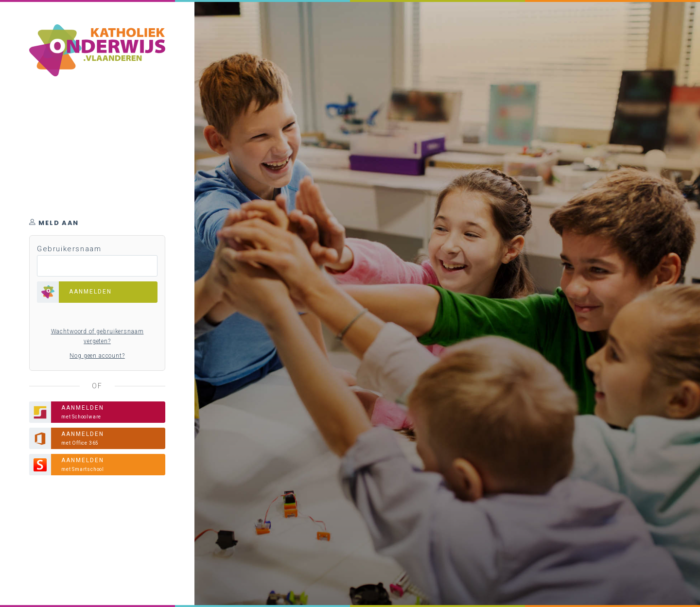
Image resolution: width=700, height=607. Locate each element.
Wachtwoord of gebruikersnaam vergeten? (97, 336)
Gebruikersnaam (69, 249)
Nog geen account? (97, 356)
